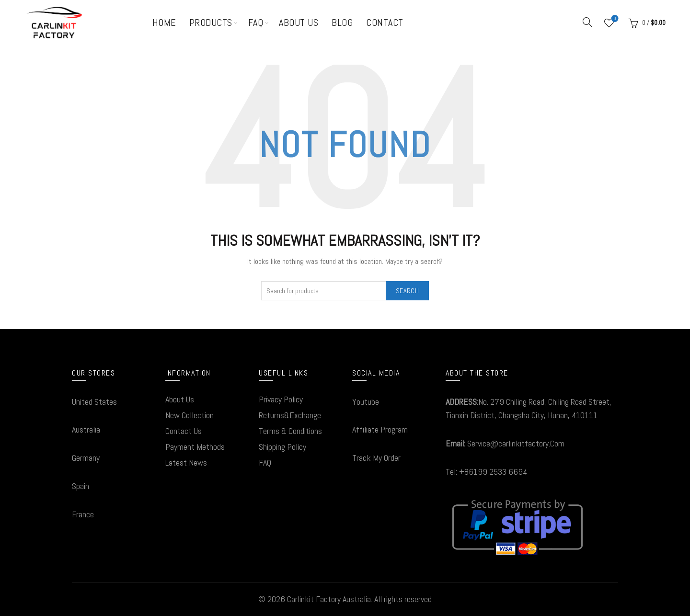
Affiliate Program (380, 429)
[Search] (587, 22)
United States (94, 402)
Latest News (186, 462)
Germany (86, 458)
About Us (299, 23)
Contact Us (184, 431)
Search (407, 291)
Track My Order (376, 458)
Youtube (366, 402)
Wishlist (614, 19)
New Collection (190, 415)
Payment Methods (195, 447)
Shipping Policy (282, 447)
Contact (385, 23)
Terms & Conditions (290, 431)
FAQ (256, 23)
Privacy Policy (281, 399)
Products (211, 23)
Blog (342, 23)
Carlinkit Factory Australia (329, 599)
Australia (86, 429)
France (83, 514)
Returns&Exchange (290, 415)
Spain (80, 486)
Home (164, 23)
